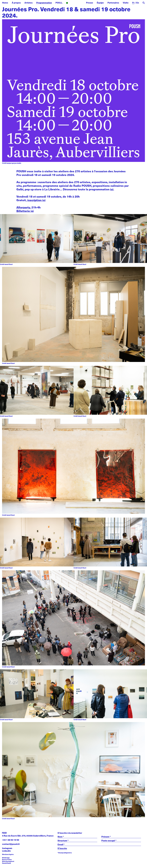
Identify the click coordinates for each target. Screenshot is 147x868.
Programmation (44, 3)
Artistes (29, 3)
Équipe (100, 3)
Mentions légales (8, 854)
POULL (59, 3)
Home (5, 3)
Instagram (7, 848)
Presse (90, 3)
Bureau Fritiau (7, 860)
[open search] (144, 3)
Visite (126, 3)
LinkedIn (6, 851)
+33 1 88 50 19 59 (11, 840)
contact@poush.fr (11, 844)
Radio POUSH (74, 3)
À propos (16, 3)
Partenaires (113, 3)
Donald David (6, 863)
